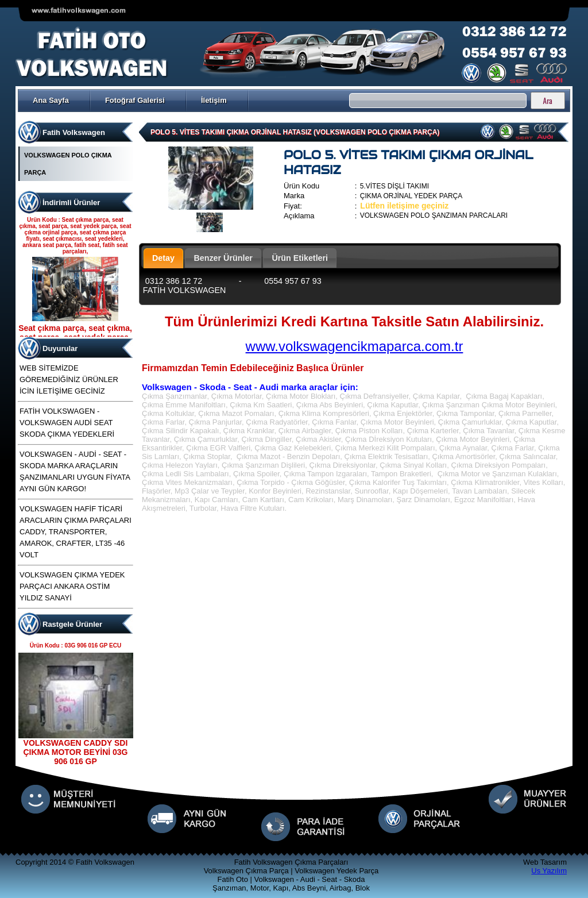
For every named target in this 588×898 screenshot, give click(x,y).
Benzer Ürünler (223, 258)
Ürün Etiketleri (300, 258)
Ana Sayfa (51, 100)
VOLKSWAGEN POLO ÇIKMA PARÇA (68, 164)
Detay (163, 258)
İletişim (214, 100)
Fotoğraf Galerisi (135, 100)
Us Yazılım (549, 871)
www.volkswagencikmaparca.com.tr (355, 346)
